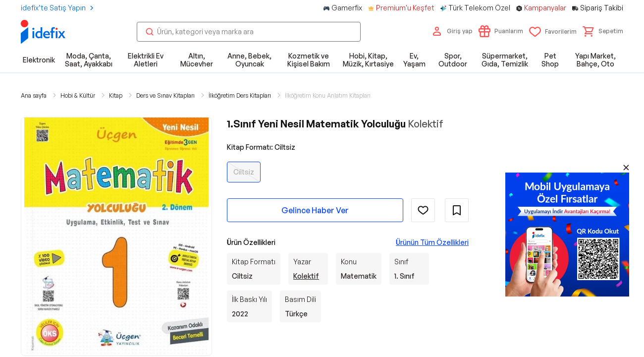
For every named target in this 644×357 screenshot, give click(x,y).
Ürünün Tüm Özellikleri (432, 242)
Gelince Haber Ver (315, 210)
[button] (603, 31)
